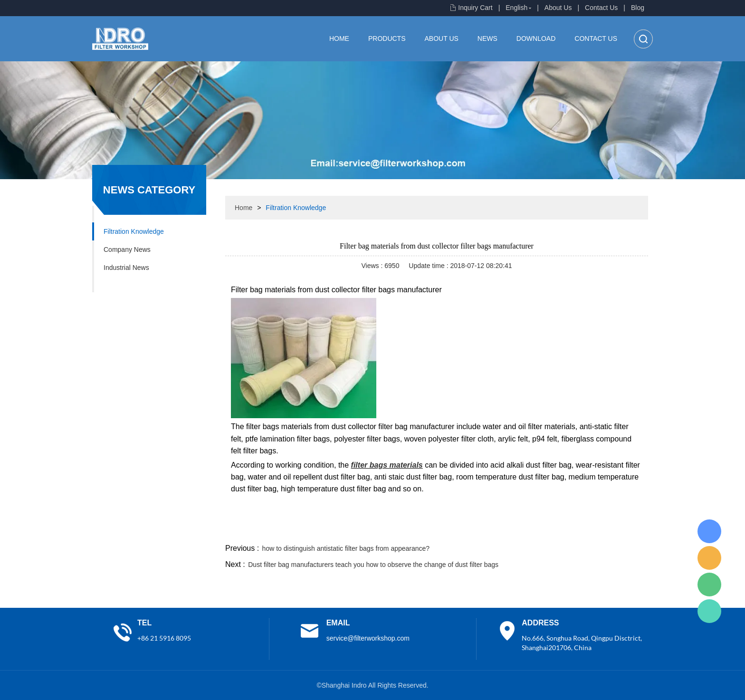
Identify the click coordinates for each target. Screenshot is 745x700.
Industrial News (126, 268)
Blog (638, 8)
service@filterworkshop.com (368, 638)
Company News (127, 249)
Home (339, 38)
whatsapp (554, 530)
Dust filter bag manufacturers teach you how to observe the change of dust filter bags (373, 565)
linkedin (631, 530)
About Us (558, 8)
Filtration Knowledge (134, 231)
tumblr (606, 530)
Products (387, 38)
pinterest (580, 530)
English (516, 8)
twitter (529, 530)
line (504, 530)
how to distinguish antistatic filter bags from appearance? (346, 548)
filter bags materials (387, 465)
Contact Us (601, 8)
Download (536, 38)
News (487, 38)
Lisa (709, 531)
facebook (478, 530)
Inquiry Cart (475, 8)
